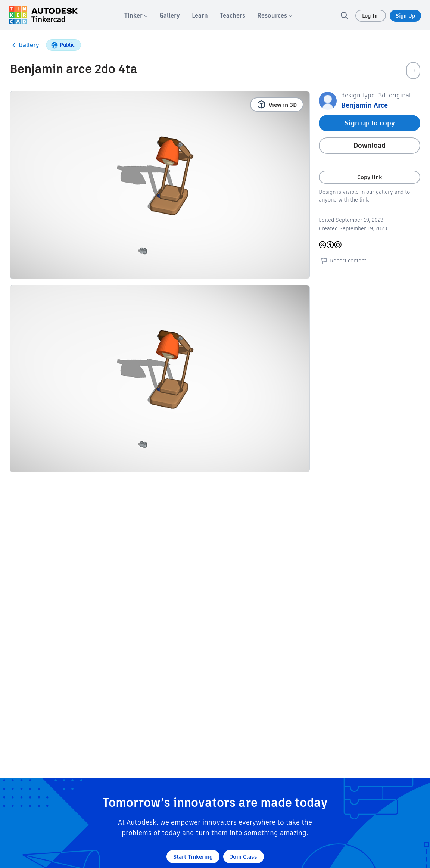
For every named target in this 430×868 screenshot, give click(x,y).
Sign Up (405, 16)
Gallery (24, 45)
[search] (344, 15)
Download (370, 145)
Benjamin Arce (364, 105)
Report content (342, 261)
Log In (371, 16)
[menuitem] (136, 15)
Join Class (244, 857)
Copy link (370, 177)
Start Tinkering (193, 857)
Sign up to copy (370, 123)
